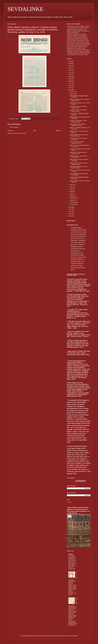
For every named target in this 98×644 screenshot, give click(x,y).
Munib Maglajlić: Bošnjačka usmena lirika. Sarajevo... (79, 174)
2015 (70, 79)
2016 (70, 81)
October (72, 200)
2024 (70, 214)
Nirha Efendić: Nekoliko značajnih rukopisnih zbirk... (78, 107)
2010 (70, 68)
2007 (70, 61)
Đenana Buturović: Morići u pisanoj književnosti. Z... (78, 139)
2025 (70, 216)
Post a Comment (14, 127)
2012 (70, 72)
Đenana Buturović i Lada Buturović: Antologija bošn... (79, 157)
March (72, 185)
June (71, 191)
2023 (70, 212)
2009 (70, 66)
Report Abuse (71, 221)
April (71, 187)
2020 (70, 90)
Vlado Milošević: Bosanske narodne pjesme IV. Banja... (79, 167)
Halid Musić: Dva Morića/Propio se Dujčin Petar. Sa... (78, 153)
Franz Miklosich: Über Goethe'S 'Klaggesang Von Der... (78, 125)
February (72, 94)
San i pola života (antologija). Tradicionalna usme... (77, 142)
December (73, 204)
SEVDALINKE (25, 9)
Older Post (58, 131)
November (73, 202)
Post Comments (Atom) (20, 133)
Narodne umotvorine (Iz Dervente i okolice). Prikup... (78, 111)
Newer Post (11, 131)
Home (35, 131)
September (73, 198)
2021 (70, 207)
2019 (70, 88)
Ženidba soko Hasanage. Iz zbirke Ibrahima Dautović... (78, 121)
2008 (70, 63)
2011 (70, 70)
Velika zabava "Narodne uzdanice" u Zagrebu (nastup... (79, 164)
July (71, 194)
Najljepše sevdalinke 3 (71, 555)
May (71, 189)
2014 (70, 77)
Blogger (76, 636)
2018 (70, 85)
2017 (70, 83)
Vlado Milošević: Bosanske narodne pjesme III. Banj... (79, 135)
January (72, 92)
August (72, 196)
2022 (70, 209)
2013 (70, 74)
